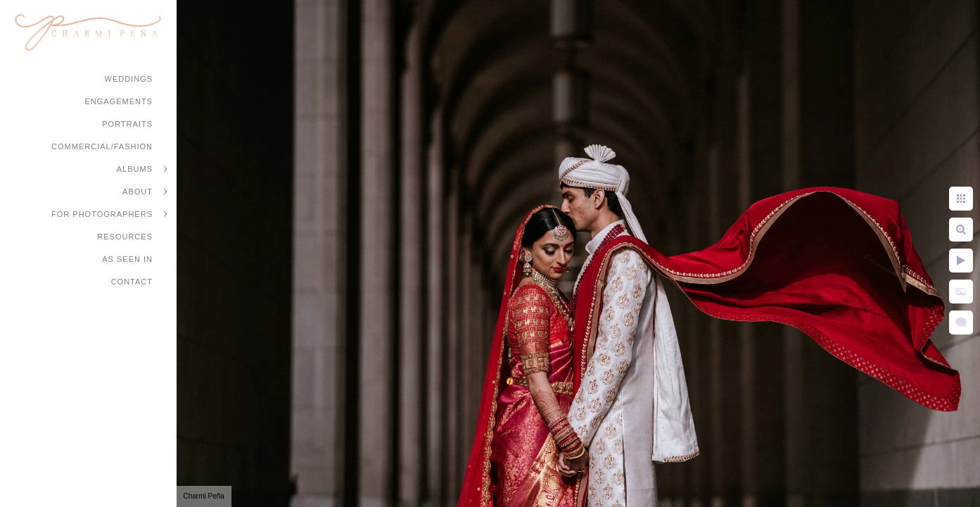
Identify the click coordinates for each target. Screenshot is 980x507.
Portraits (127, 124)
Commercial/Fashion (102, 146)
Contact (132, 282)
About (138, 192)
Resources (125, 237)
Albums (135, 169)
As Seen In (127, 259)
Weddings (129, 79)
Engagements (119, 101)
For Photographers (102, 214)
